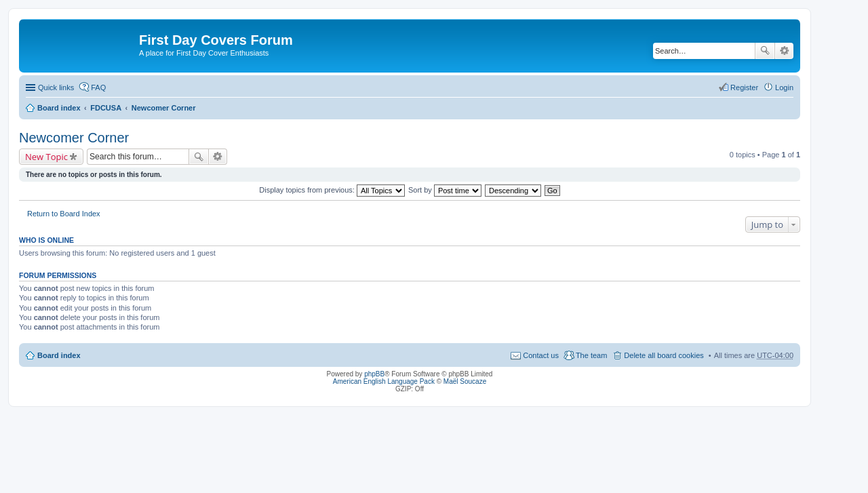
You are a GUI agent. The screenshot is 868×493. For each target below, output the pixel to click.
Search (765, 51)
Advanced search (784, 51)
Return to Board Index (64, 214)
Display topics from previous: (332, 190)
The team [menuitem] (591, 355)
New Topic (46, 157)
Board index (59, 108)
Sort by (445, 190)
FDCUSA (106, 108)
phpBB (374, 374)
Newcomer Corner (164, 108)
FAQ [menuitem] (98, 87)
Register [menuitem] (744, 87)
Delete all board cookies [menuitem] (664, 355)
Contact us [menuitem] (541, 355)
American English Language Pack (384, 381)
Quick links (56, 87)
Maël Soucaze (465, 381)
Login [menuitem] (784, 87)
